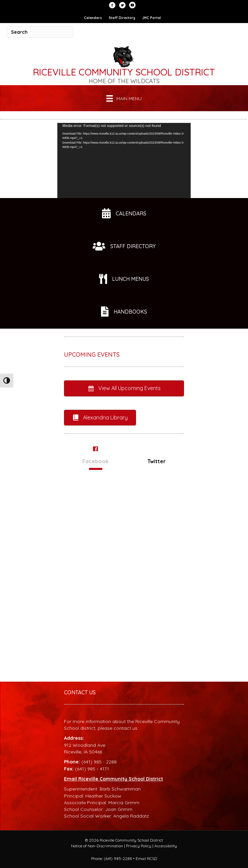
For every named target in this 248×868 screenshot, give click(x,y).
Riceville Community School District (124, 72)
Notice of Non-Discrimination (97, 846)
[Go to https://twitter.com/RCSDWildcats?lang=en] (122, 6)
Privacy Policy (139, 846)
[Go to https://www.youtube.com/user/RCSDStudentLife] (132, 6)
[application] (124, 160)
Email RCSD (146, 858)
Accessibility (166, 846)
